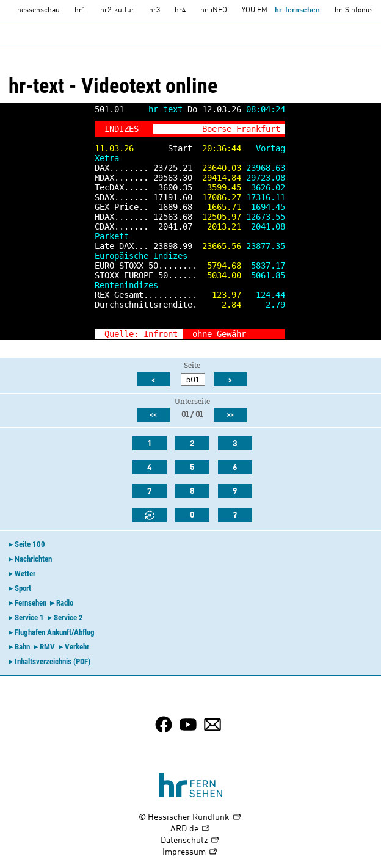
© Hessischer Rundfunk (190, 818)
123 (219, 295)
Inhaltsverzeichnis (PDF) (53, 661)
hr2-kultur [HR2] (117, 10)
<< (153, 415)
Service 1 (29, 617)
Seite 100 (30, 544)
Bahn (22, 647)
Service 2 (68, 617)
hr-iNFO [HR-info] (214, 10)
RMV (47, 647)
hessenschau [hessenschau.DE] (38, 10)
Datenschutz (190, 841)
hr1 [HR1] (80, 10)
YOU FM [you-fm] (255, 10)
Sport (23, 588)
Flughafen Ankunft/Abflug (55, 632)
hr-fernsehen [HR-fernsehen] (297, 10)
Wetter (25, 573)
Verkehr (77, 647)
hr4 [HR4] (180, 10)
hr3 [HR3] (154, 10)
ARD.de (191, 829)
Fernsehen (31, 603)
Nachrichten (33, 559)
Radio (65, 603)
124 (263, 295)
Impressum (190, 852)
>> (275, 334)
